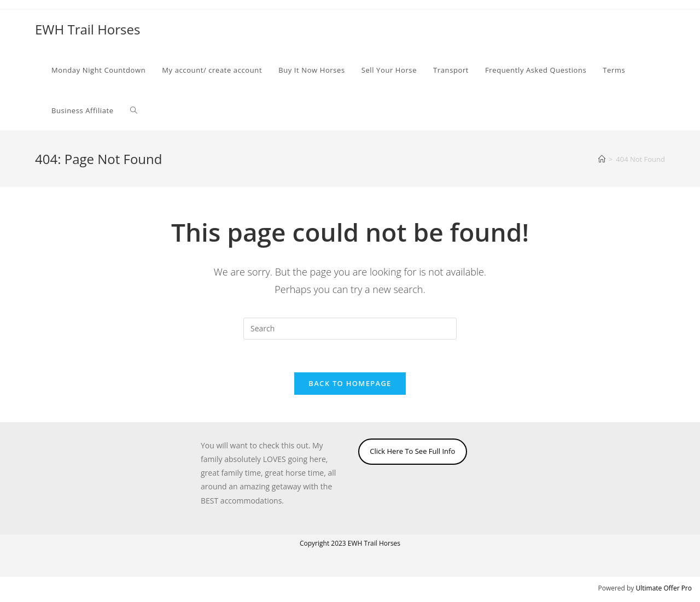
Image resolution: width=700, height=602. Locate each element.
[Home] (602, 159)
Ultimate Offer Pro (664, 588)
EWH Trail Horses (87, 29)
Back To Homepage (350, 383)
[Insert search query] (350, 329)
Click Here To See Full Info (412, 451)
